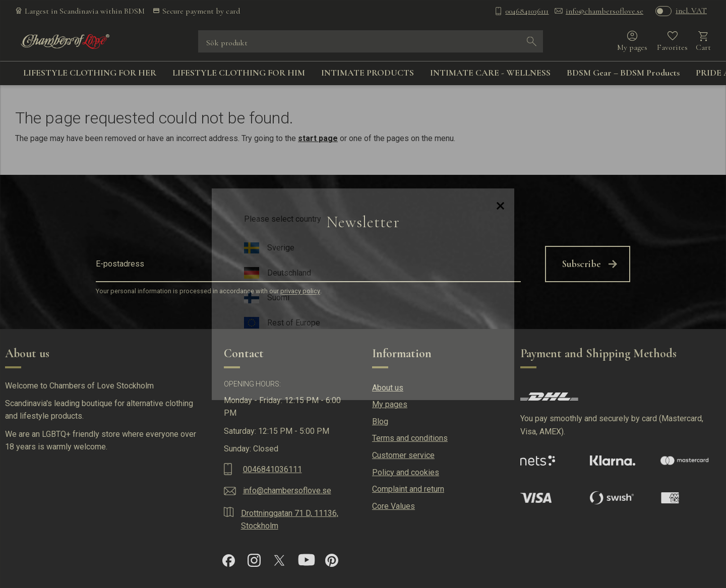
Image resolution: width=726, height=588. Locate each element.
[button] (672, 42)
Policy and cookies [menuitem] (406, 472)
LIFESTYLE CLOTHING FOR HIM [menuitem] (239, 73)
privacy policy (300, 291)
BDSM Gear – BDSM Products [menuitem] (623, 73)
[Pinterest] (332, 560)
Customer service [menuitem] (403, 455)
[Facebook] (229, 561)
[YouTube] (307, 560)
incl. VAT (691, 11)
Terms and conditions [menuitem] (410, 438)
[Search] (532, 41)
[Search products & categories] (364, 41)
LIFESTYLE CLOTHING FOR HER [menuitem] (90, 73)
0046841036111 (527, 11)
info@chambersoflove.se (604, 11)
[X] (279, 560)
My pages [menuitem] (390, 404)
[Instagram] (254, 560)
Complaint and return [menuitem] (408, 489)
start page (318, 138)
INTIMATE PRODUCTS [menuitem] (368, 73)
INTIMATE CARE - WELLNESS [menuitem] (490, 73)
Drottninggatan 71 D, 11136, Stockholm (290, 520)
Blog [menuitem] (380, 421)
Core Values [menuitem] (394, 506)
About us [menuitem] (388, 388)
